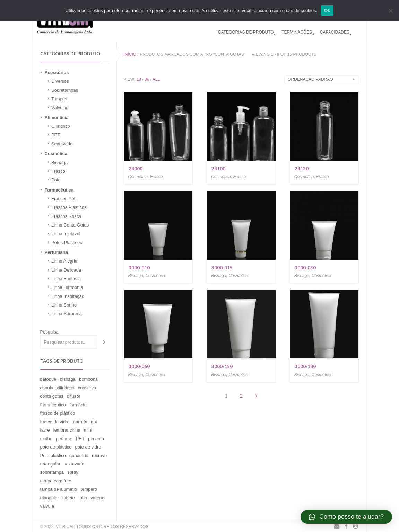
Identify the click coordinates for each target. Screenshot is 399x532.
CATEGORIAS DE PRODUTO (246, 32)
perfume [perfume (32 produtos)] (64, 439)
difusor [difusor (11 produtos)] (74, 396)
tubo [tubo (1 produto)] (83, 498)
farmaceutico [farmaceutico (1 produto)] (53, 405)
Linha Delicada (66, 270)
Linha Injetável (66, 234)
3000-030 (305, 268)
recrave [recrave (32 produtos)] (99, 456)
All (156, 79)
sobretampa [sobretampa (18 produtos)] (52, 472)
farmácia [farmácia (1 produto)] (78, 405)
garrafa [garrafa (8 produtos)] (80, 422)
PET (56, 135)
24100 (218, 169)
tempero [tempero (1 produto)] (89, 489)
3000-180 (305, 366)
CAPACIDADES (335, 32)
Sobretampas (65, 90)
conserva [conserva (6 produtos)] (87, 388)
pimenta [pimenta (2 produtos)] (96, 439)
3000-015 (222, 268)
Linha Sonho (64, 305)
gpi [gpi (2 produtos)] (94, 422)
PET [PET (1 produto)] (80, 439)
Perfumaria (56, 252)
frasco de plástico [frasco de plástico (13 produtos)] (58, 413)
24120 (302, 169)
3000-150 (222, 366)
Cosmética (56, 154)
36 (147, 79)
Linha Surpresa (67, 314)
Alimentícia (56, 118)
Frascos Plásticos (69, 207)
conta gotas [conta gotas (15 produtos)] (52, 396)
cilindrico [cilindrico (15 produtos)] (66, 388)
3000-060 (139, 366)
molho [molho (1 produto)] (46, 439)
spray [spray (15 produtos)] (73, 472)
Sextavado (62, 144)
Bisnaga (59, 163)
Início (130, 54)
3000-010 (139, 268)
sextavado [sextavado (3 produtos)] (74, 464)
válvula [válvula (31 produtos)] (47, 506)
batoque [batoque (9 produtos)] (48, 379)
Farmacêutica (59, 190)
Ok (327, 11)
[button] (346, 517)
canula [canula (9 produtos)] (47, 388)
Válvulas (60, 108)
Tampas (59, 99)
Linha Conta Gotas (70, 225)
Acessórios (57, 73)
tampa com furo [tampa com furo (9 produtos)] (56, 481)
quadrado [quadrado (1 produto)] (79, 456)
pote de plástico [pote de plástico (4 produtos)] (56, 447)
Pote (56, 180)
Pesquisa (49, 332)
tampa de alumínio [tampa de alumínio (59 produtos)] (59, 489)
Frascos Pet (63, 199)
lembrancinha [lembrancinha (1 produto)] (67, 430)
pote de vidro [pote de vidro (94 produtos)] (88, 447)
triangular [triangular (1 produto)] (50, 498)
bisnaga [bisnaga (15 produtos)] (68, 379)
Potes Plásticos (67, 243)
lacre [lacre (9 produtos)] (45, 430)
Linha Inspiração (68, 296)
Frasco (58, 171)
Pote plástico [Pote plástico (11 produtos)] (53, 456)
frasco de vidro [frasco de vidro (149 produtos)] (55, 422)
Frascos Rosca (66, 216)
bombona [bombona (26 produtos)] (88, 379)
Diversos (60, 81)
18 (139, 79)
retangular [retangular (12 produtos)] (50, 464)
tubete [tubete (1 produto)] (69, 498)
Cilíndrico (61, 126)
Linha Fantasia (66, 279)
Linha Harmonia (67, 287)
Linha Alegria (64, 261)
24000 (136, 169)
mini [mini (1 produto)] (88, 430)
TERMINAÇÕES (297, 32)
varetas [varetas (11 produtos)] (98, 498)
